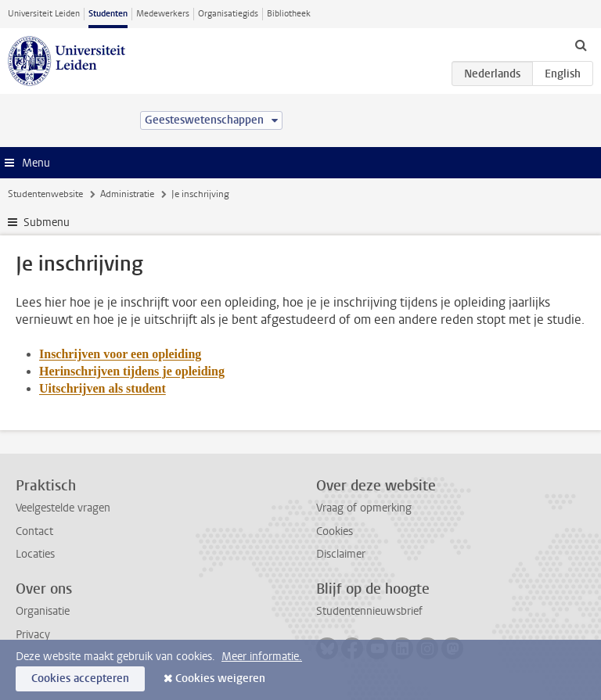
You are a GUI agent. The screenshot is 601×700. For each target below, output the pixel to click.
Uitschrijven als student (103, 388)
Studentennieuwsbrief (369, 611)
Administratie (127, 194)
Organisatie (43, 611)
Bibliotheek (289, 14)
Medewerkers (163, 14)
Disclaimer (341, 554)
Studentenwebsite (45, 194)
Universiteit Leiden (44, 14)
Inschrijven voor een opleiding (120, 354)
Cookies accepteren (80, 678)
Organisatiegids (228, 14)
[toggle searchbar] (581, 45)
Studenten (108, 14)
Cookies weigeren (220, 678)
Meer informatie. (262, 657)
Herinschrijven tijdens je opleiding (132, 371)
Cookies (335, 531)
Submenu (47, 223)
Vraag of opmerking (364, 508)
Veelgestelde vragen (63, 508)
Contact (34, 531)
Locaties (35, 554)
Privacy (33, 635)
